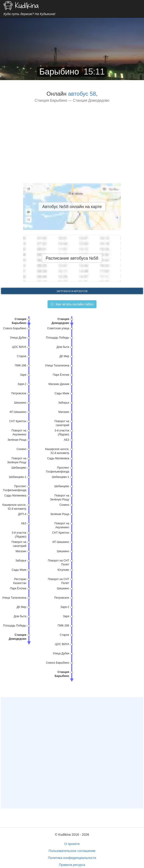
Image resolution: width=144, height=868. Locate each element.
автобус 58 (82, 94)
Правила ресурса (72, 865)
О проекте (72, 844)
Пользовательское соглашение (72, 851)
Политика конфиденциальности (72, 858)
